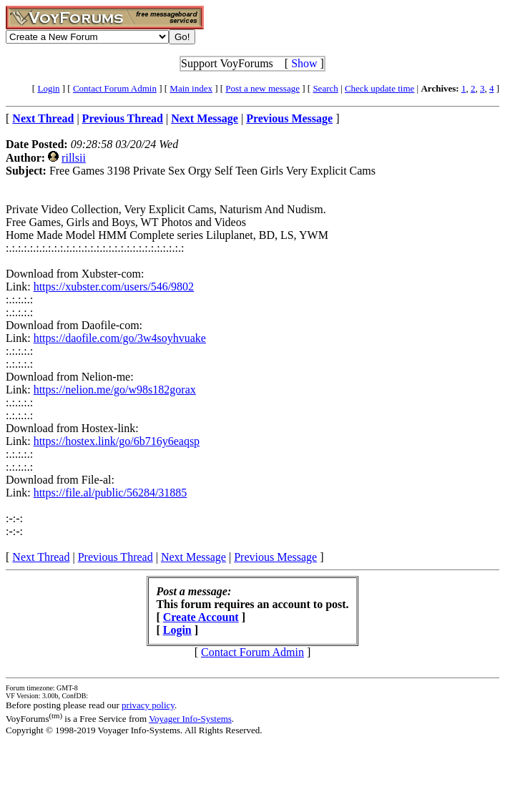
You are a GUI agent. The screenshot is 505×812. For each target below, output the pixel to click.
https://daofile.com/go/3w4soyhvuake (120, 338)
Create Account (201, 617)
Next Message (193, 557)
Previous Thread (116, 557)
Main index (191, 88)
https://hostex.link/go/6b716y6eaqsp (117, 441)
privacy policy (148, 705)
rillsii (74, 158)
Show (304, 63)
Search (325, 88)
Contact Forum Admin (115, 88)
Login (48, 88)
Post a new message (263, 88)
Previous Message (275, 557)
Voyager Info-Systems (190, 719)
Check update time (379, 88)
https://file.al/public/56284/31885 (111, 493)
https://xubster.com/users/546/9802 (114, 287)
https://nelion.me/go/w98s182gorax (115, 390)
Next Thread (41, 557)
